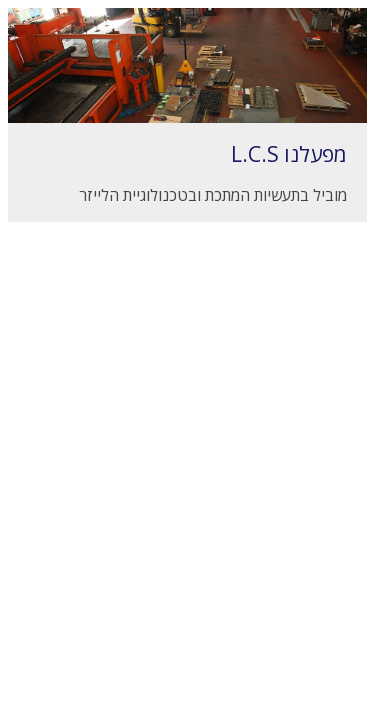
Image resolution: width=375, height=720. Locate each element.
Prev (44, 106)
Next (331, 106)
